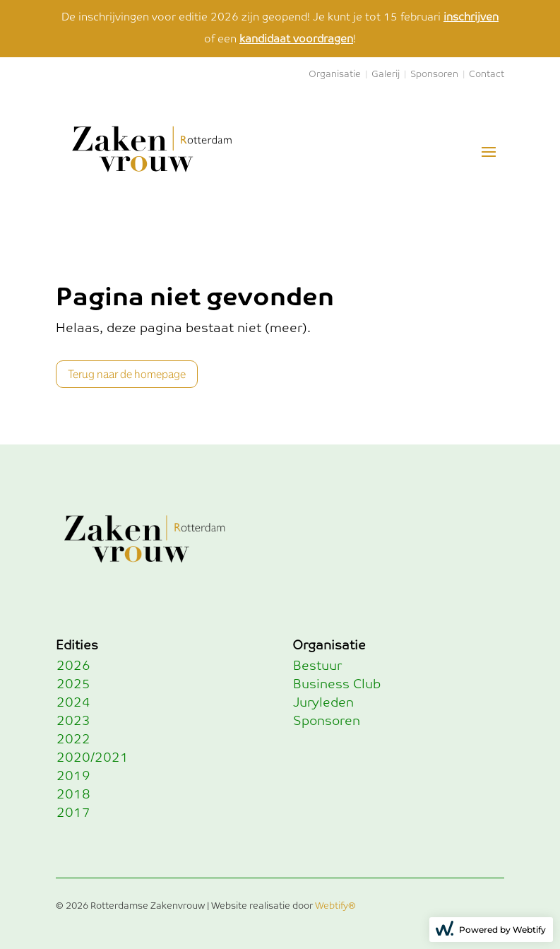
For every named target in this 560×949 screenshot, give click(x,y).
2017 (73, 813)
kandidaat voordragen (296, 39)
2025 (73, 685)
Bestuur (317, 666)
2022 (73, 740)
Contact (487, 75)
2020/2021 (93, 758)
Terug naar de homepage (127, 374)
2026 (73, 666)
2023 (73, 721)
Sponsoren (434, 75)
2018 (73, 795)
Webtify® (335, 906)
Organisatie (335, 75)
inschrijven (471, 17)
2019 (73, 777)
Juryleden (323, 703)
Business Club (337, 685)
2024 (73, 703)
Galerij (386, 75)
